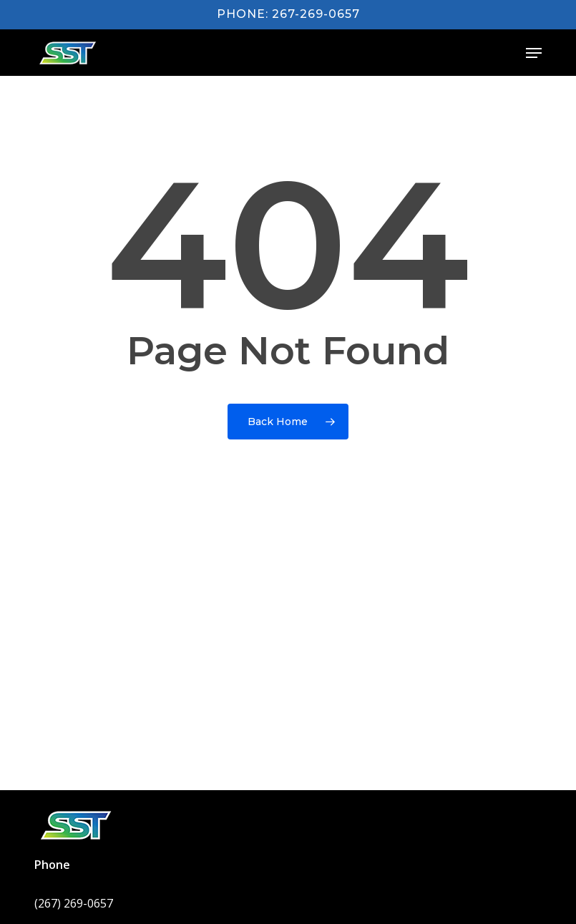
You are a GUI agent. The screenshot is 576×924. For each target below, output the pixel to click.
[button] (534, 53)
